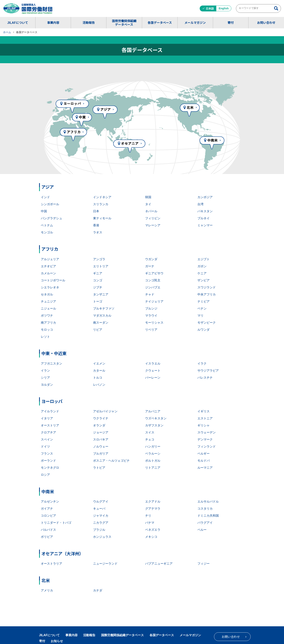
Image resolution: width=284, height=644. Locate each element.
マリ (200, 316)
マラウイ (151, 316)
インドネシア (102, 197)
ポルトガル (153, 461)
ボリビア (47, 537)
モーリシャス (154, 323)
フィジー (204, 564)
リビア (98, 330)
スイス (150, 432)
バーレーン (153, 378)
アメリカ (47, 590)
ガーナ (150, 266)
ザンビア (204, 280)
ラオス (98, 232)
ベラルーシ (153, 454)
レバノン (99, 385)
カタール (99, 371)
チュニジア (48, 301)
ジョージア (101, 432)
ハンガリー (153, 446)
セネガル (47, 294)
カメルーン (48, 273)
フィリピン (153, 218)
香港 (96, 225)
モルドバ (204, 461)
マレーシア (153, 225)
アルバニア (153, 411)
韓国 (148, 197)
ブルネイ (204, 218)
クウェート (153, 371)
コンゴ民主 (153, 280)
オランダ (99, 425)
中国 (44, 211)
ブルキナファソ (104, 308)
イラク (202, 363)
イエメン (99, 363)
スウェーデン (207, 432)
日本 (96, 211)
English (224, 8)
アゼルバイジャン (105, 411)
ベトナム (47, 225)
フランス (47, 454)
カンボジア (205, 197)
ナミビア (204, 301)
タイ (148, 204)
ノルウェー (101, 446)
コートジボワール (53, 280)
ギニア (98, 273)
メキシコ (151, 537)
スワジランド (207, 287)
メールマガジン (195, 22)
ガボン (202, 266)
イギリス (204, 411)
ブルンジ (151, 308)
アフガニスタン (51, 363)
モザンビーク (207, 323)
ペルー (202, 530)
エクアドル (153, 502)
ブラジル (99, 530)
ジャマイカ (101, 516)
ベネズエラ (153, 530)
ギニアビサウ (154, 273)
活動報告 (89, 22)
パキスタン (205, 211)
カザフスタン (154, 425)
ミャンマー (205, 225)
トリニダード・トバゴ (56, 523)
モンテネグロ (50, 468)
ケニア (202, 273)
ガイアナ (47, 509)
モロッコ (47, 330)
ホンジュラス (102, 537)
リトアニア (153, 468)
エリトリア (101, 266)
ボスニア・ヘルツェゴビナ (111, 461)
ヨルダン (47, 385)
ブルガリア (101, 454)
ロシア (45, 475)
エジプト (204, 259)
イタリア (47, 418)
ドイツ (45, 446)
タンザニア (101, 294)
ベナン (202, 308)
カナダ (98, 590)
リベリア (151, 330)
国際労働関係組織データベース (124, 23)
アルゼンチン (50, 502)
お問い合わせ (266, 22)
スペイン (47, 439)
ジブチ (98, 287)
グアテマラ (153, 509)
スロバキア (101, 439)
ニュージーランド (105, 564)
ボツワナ (47, 316)
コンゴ (98, 280)
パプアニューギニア (159, 564)
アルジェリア (50, 259)
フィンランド (207, 446)
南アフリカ (48, 323)
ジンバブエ (153, 287)
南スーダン (101, 323)
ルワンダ (204, 330)
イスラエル (153, 363)
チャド (150, 294)
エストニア (205, 418)
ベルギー (204, 454)
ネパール (151, 211)
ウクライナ (101, 418)
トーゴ (98, 301)
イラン (45, 371)
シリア (45, 378)
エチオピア (48, 266)
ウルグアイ (101, 502)
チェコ (150, 439)
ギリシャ (204, 425)
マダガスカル (102, 316)
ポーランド (48, 461)
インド (45, 197)
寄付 (231, 22)
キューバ (99, 509)
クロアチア (48, 432)
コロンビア (48, 516)
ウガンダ (151, 259)
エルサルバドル (208, 502)
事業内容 (53, 22)
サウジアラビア (208, 371)
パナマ (150, 523)
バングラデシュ (51, 218)
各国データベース (160, 22)
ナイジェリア (154, 301)
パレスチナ (205, 378)
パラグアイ (205, 523)
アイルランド (50, 411)
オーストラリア (51, 564)
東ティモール (102, 218)
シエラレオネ (50, 287)
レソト (45, 337)
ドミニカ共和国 (208, 516)
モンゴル (47, 232)
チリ (148, 516)
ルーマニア (205, 468)
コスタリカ (205, 509)
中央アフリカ (207, 294)
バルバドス (48, 530)
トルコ (98, 378)
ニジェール (48, 308)
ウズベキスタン (156, 418)
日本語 (210, 9)
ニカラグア (101, 523)
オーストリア (50, 425)
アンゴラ (99, 259)
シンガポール (50, 204)
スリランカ (101, 204)
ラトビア (99, 468)
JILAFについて (18, 22)
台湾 (200, 204)
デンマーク (205, 439)
